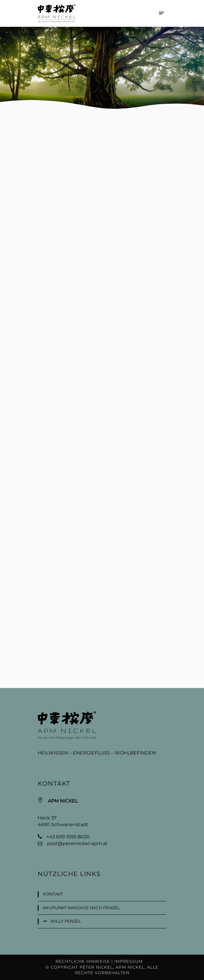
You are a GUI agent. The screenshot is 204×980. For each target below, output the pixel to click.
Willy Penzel (66, 921)
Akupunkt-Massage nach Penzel (81, 908)
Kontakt (53, 894)
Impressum (128, 961)
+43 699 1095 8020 (68, 837)
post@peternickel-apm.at (77, 843)
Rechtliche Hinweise (83, 961)
